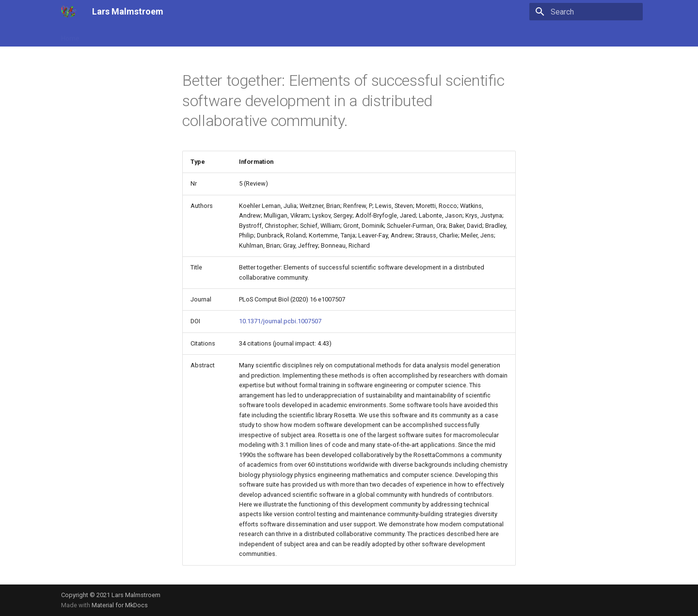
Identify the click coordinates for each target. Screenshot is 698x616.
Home (70, 35)
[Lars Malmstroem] (69, 12)
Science (152, 35)
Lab (234, 35)
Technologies (196, 35)
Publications (110, 35)
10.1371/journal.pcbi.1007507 (280, 321)
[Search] (586, 12)
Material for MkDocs (120, 605)
